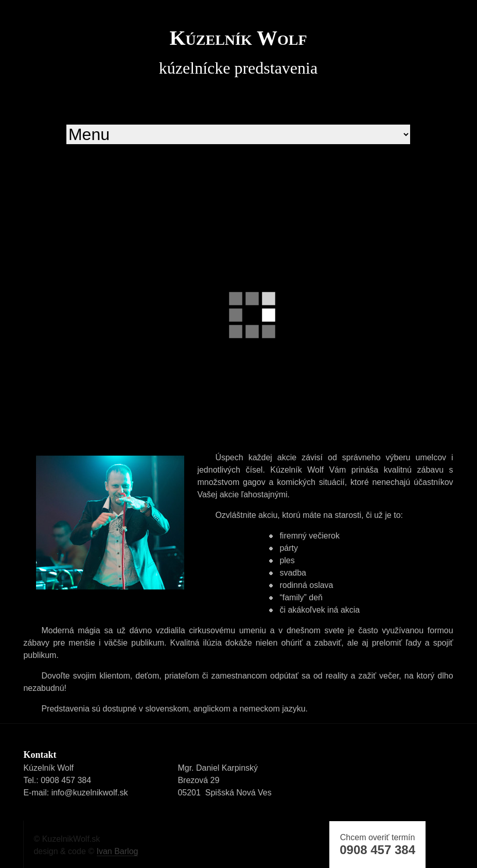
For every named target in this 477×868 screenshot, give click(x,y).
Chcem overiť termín (377, 845)
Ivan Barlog (118, 851)
